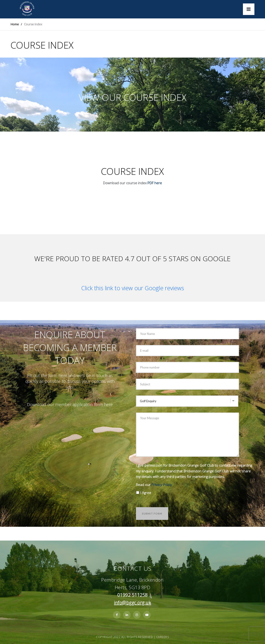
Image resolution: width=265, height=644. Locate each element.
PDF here (155, 183)
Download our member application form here (70, 404)
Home (15, 24)
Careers (163, 637)
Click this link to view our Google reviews (133, 288)
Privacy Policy (162, 485)
